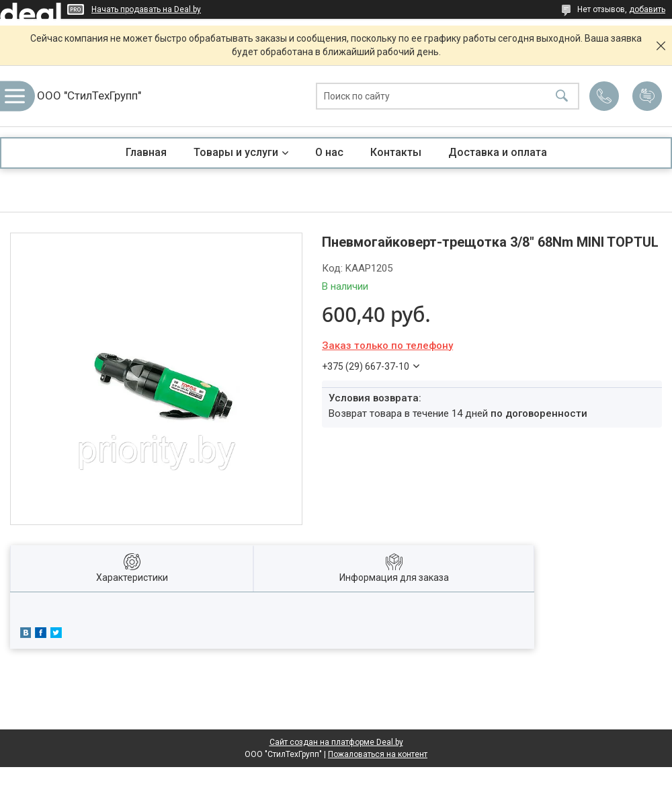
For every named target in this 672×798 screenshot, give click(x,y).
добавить (647, 9)
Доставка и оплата (498, 152)
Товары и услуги (236, 152)
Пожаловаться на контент (378, 754)
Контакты (396, 152)
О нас (329, 152)
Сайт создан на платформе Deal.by (336, 742)
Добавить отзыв (647, 96)
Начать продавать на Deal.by (146, 9)
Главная (146, 152)
